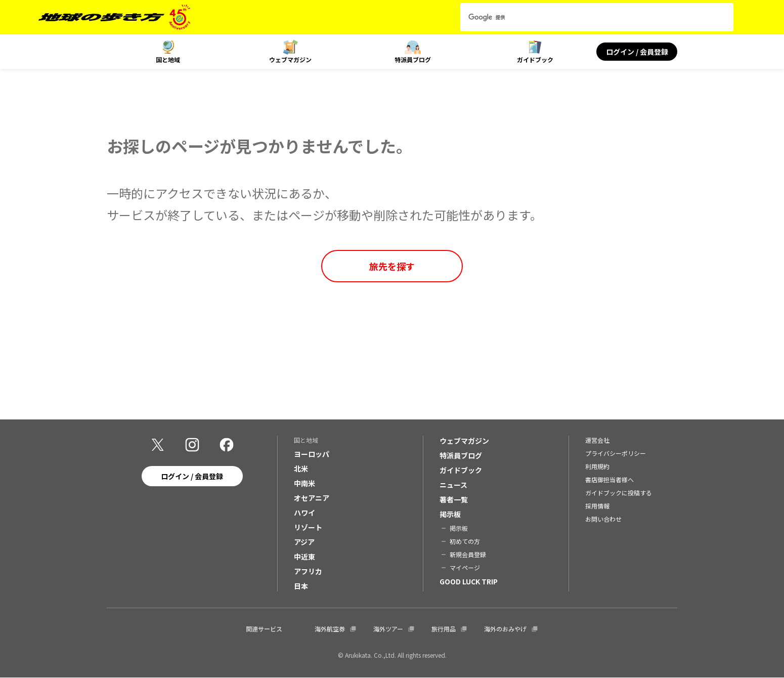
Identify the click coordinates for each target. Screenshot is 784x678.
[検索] (588, 17)
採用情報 (597, 506)
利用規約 (597, 467)
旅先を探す (392, 266)
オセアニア (312, 498)
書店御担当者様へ (609, 480)
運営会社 (597, 440)
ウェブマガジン (290, 59)
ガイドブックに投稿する (619, 493)
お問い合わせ (603, 519)
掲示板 (450, 515)
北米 (301, 469)
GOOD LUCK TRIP (469, 582)
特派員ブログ (413, 59)
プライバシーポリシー (616, 454)
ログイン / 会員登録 (637, 52)
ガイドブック (535, 59)
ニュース (453, 485)
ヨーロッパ (312, 454)
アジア (304, 542)
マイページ (465, 568)
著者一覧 (454, 500)
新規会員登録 (468, 555)
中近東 (304, 557)
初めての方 (465, 542)
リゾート (308, 528)
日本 (301, 586)
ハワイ (304, 513)
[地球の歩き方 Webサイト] (114, 17)
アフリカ (308, 572)
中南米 (304, 484)
